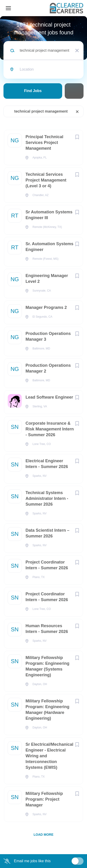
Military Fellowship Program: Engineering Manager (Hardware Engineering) (47, 710)
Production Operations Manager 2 (48, 368)
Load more (44, 835)
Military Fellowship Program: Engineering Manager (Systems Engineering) (47, 666)
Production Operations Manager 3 (48, 336)
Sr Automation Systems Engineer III (49, 215)
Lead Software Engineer (49, 397)
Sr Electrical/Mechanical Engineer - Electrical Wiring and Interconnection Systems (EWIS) (49, 756)
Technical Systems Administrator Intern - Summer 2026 (47, 498)
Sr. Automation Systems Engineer (49, 247)
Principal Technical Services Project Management (44, 143)
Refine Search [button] (74, 91)
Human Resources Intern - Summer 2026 (47, 629)
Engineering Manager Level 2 (47, 279)
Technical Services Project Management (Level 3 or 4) (46, 180)
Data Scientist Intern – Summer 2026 (47, 533)
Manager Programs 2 (46, 307)
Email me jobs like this (32, 861)
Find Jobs (33, 91)
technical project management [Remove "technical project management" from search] (41, 111)
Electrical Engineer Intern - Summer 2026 (47, 464)
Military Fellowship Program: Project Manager (44, 799)
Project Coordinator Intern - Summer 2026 (47, 565)
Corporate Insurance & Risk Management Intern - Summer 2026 (50, 429)
